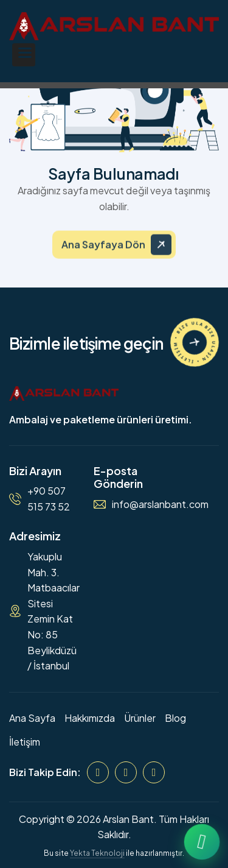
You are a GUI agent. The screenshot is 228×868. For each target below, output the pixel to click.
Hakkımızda (90, 718)
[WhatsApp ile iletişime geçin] (202, 842)
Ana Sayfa (32, 718)
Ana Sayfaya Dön (103, 252)
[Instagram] (126, 772)
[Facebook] (98, 772)
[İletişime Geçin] (195, 342)
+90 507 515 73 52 (49, 499)
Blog (175, 718)
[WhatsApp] (154, 772)
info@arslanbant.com (160, 504)
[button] (24, 55)
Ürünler (140, 718)
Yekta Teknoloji (97, 853)
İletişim (25, 742)
